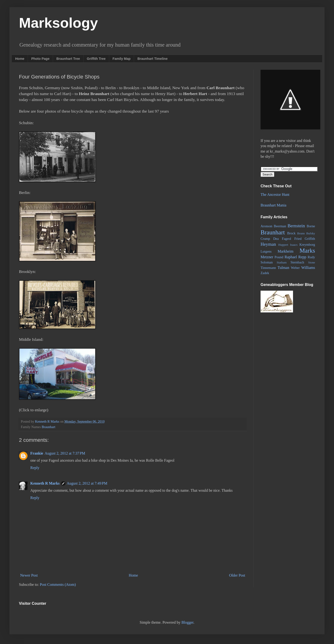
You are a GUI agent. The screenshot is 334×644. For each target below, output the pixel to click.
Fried (298, 239)
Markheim (286, 251)
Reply (35, 468)
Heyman (268, 244)
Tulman (283, 268)
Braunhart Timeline (152, 59)
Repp (302, 257)
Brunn (301, 233)
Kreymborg (307, 245)
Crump (265, 239)
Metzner (267, 257)
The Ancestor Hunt (275, 195)
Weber (295, 268)
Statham (282, 263)
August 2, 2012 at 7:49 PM (87, 483)
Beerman (280, 226)
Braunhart (49, 427)
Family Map (122, 59)
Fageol (287, 239)
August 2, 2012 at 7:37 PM (65, 453)
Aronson (266, 226)
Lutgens (266, 251)
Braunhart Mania (273, 205)
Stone (312, 263)
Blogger (187, 622)
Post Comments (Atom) (58, 585)
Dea (276, 239)
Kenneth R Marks (45, 483)
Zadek (265, 273)
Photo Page (40, 59)
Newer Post (29, 575)
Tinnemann (268, 268)
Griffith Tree (96, 59)
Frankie (37, 453)
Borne (311, 226)
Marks (307, 251)
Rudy (311, 257)
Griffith (310, 239)
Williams (308, 268)
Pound (279, 257)
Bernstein (296, 226)
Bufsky (311, 233)
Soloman (267, 262)
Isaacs (294, 245)
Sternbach (297, 262)
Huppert (283, 245)
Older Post (237, 575)
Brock (291, 233)
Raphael (291, 257)
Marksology (58, 23)
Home (20, 59)
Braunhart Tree (68, 59)
